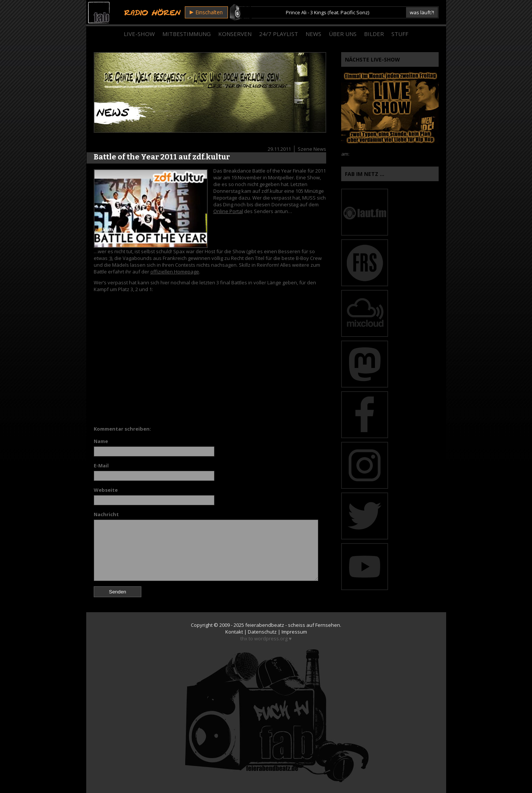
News (313, 34)
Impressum (294, 632)
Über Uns (343, 34)
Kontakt (234, 632)
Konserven (235, 34)
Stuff (400, 34)
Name (101, 441)
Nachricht (106, 514)
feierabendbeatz (265, 625)
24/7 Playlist (279, 34)
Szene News (312, 149)
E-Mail (101, 466)
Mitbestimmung (187, 34)
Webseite (106, 490)
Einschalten (206, 12)
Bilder (374, 34)
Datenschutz (262, 632)
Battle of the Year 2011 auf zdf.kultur (162, 157)
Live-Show (139, 34)
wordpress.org (271, 638)
